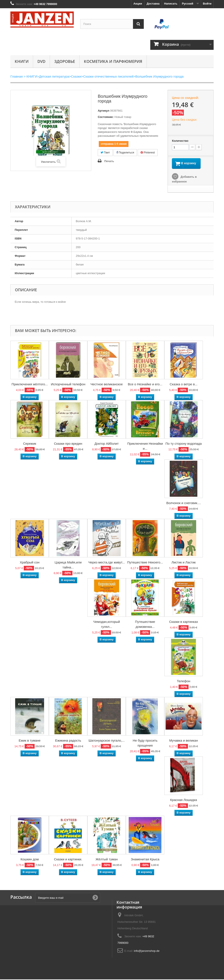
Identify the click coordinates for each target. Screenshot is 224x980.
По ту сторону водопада (184, 444)
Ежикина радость (68, 741)
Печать (109, 161)
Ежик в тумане (30, 741)
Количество (180, 141)
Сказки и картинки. (68, 860)
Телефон (184, 682)
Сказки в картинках (184, 622)
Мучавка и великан (184, 741)
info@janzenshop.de (147, 952)
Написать (171, 4)
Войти (207, 4)
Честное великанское (106, 385)
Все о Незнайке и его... (145, 385)
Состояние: (106, 117)
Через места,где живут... (107, 563)
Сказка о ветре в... (184, 385)
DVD (41, 61)
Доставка (153, 4)
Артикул (103, 111)
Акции (138, 4)
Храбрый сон (30, 563)
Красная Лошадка (184, 800)
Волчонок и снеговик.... (184, 504)
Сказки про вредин (68, 444)
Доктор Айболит (107, 444)
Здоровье (65, 61)
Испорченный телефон (68, 385)
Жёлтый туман (107, 860)
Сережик (30, 444)
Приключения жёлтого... (30, 385)
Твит (105, 152)
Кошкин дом (30, 860)
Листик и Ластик (184, 563)
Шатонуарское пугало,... (106, 741)
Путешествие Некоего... (145, 563)
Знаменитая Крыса (145, 860)
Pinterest (148, 152)
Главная (17, 76)
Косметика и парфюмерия (113, 61)
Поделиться (125, 152)
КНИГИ (22, 61)
